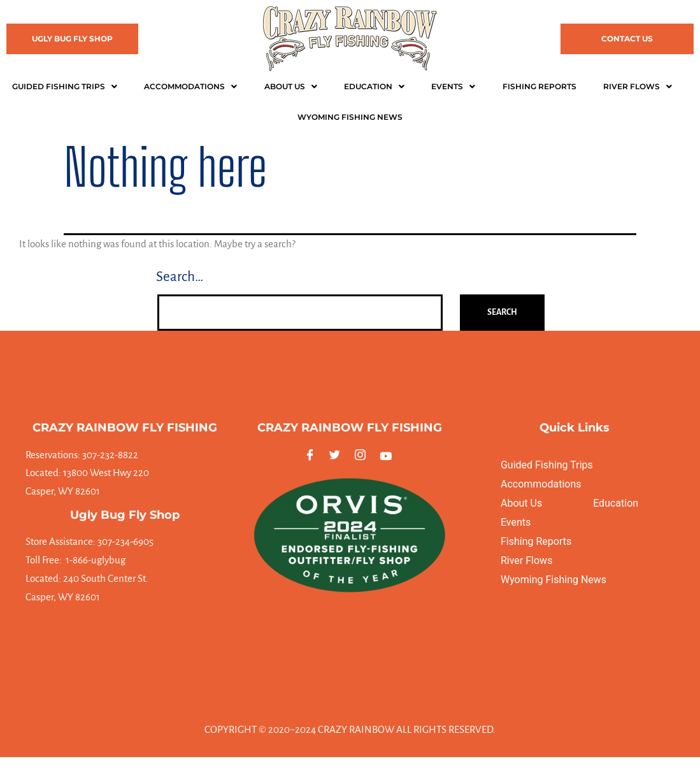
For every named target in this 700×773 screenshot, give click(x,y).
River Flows (638, 86)
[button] (64, 87)
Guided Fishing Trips (65, 86)
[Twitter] (337, 456)
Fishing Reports (539, 86)
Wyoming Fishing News (554, 580)
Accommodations (190, 86)
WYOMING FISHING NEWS (350, 117)
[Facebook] (312, 456)
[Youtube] (388, 456)
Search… (180, 277)
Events (453, 86)
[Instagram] (363, 456)
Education (374, 86)
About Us (291, 86)
